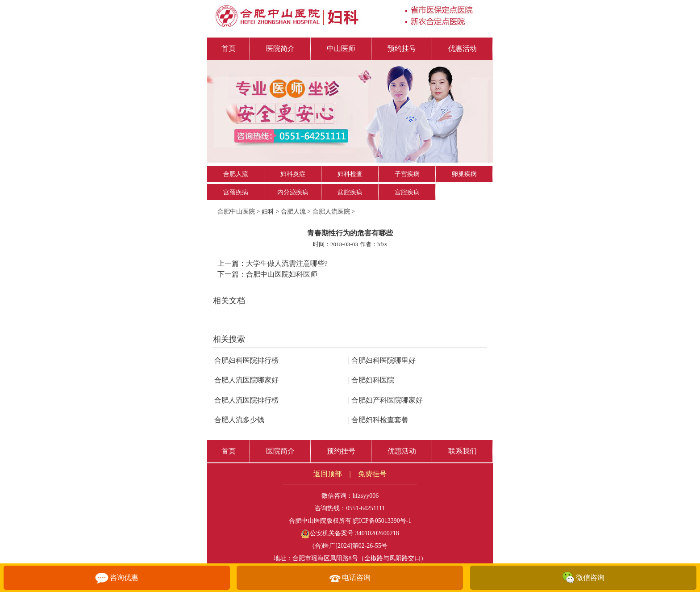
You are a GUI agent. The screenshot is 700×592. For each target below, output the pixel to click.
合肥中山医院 (236, 212)
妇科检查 (350, 174)
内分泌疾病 (293, 192)
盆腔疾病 (350, 192)
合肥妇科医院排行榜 (246, 360)
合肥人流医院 (331, 212)
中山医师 (341, 48)
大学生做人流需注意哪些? (287, 263)
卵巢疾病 (464, 174)
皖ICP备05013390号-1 (382, 521)
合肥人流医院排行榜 (246, 400)
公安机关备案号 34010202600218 (350, 533)
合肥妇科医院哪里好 (382, 360)
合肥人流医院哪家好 (246, 380)
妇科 (268, 212)
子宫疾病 (407, 174)
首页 (229, 48)
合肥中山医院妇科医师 (282, 274)
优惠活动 (462, 48)
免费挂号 (372, 474)
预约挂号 (402, 48)
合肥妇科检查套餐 (378, 420)
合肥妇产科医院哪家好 (385, 400)
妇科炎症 (293, 174)
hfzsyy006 (366, 496)
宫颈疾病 (236, 192)
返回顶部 (328, 474)
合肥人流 (236, 174)
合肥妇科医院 (371, 380)
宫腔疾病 (407, 192)
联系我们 (462, 451)
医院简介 (280, 48)
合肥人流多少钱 (239, 420)
